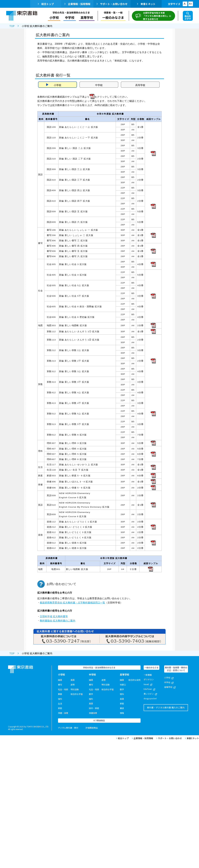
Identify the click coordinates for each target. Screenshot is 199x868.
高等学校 (87, 17)
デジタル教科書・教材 (68, 728)
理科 (60, 699)
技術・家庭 (94, 708)
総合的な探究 (134, 680)
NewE (148, 684)
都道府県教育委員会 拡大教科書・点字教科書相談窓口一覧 (72, 603)
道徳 (73, 685)
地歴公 (123, 685)
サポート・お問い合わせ (112, 4)
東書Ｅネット (146, 4)
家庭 (60, 708)
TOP (12, 26)
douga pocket (150, 698)
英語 (73, 680)
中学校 (70, 17)
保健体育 (93, 713)
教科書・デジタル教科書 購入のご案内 (166, 707)
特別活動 (75, 689)
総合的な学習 (77, 694)
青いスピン (150, 694)
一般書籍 (148, 675)
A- (185, 4)
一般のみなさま (113, 17)
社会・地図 (63, 689)
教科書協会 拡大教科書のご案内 (58, 621)
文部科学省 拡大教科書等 (54, 616)
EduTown (149, 689)
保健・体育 (63, 713)
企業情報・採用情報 (77, 4)
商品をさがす (188, 16)
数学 (91, 694)
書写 (60, 685)
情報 (122, 713)
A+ (190, 4)
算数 (60, 694)
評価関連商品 (92, 728)
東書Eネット (192, 738)
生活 (60, 704)
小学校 (54, 17)
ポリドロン (149, 679)
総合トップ (46, 4)
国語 (60, 680)
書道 (122, 708)
